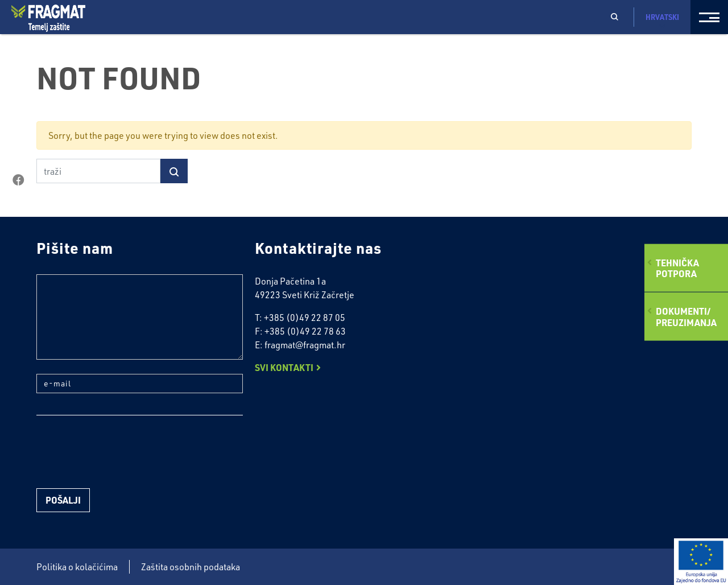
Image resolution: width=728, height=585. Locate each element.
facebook (18, 180)
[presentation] (123, 452)
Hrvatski (662, 21)
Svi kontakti (284, 367)
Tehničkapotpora (677, 268)
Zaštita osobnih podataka (191, 567)
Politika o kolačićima (77, 567)
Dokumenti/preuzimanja (686, 316)
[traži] (98, 171)
